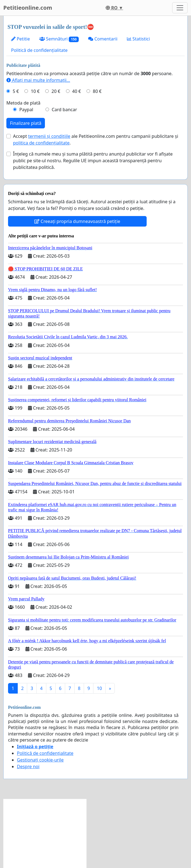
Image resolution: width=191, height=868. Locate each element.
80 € (97, 91)
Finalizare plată (26, 123)
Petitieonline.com (28, 8)
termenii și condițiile (49, 136)
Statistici (138, 39)
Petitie (21, 39)
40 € (77, 91)
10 (99, 688)
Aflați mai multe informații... (38, 80)
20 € (56, 91)
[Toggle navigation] (180, 8)
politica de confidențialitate (41, 143)
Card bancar (64, 110)
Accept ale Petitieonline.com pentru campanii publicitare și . (96, 139)
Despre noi (28, 767)
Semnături (59, 39)
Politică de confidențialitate (39, 50)
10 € (35, 91)
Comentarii (103, 39)
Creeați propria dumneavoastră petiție (77, 221)
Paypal (26, 110)
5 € (16, 91)
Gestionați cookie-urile (40, 760)
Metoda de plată (23, 103)
